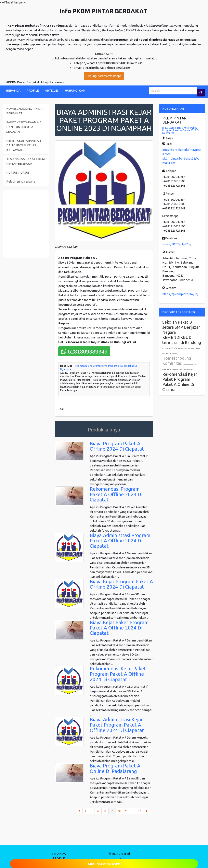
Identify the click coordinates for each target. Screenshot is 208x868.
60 (119, 811)
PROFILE (33, 90)
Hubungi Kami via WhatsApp (104, 76)
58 (105, 811)
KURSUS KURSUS (18, 172)
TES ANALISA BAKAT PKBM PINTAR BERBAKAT (25, 161)
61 (126, 811)
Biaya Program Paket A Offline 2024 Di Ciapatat (117, 446)
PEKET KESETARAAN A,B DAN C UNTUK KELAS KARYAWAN (24, 145)
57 (98, 811)
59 (113, 811)
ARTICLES (52, 90)
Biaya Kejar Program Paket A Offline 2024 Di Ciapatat (121, 584)
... (91, 811)
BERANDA (13, 90)
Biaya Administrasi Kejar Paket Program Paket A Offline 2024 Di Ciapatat (117, 725)
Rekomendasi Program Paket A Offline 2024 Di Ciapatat (116, 494)
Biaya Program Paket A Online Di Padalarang (115, 768)
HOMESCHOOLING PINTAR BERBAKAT (25, 111)
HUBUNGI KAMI (76, 90)
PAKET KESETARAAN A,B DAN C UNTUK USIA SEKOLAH (24, 127)
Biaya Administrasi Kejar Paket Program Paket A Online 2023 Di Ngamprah (181, 130)
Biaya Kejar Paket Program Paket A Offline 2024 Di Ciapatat (119, 628)
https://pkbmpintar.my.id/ (180, 294)
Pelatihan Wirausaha (21, 181)
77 (140, 811)
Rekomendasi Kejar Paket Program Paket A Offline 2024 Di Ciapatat (118, 674)
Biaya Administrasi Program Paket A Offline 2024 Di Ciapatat (120, 541)
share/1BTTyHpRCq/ (177, 244)
